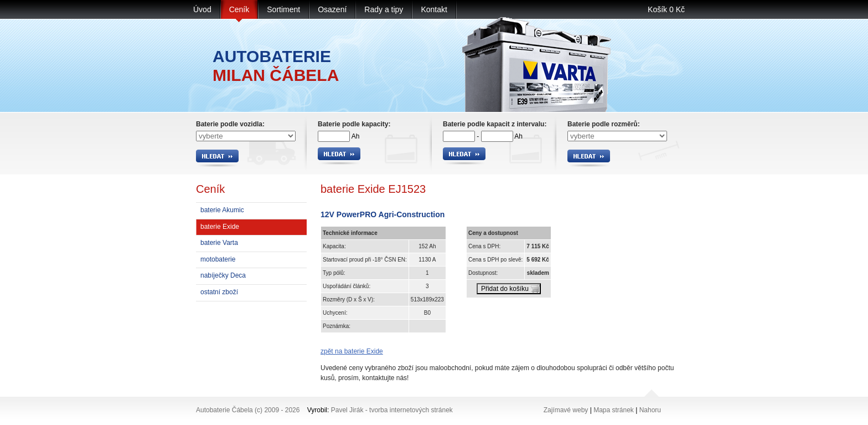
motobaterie (218, 259)
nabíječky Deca (223, 275)
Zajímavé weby (566, 410)
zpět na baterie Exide (352, 351)
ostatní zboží (219, 292)
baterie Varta (219, 243)
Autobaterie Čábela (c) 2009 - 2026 (248, 410)
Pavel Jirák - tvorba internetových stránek (392, 410)
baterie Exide (220, 227)
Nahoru (650, 410)
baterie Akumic (222, 210)
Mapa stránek (614, 410)
